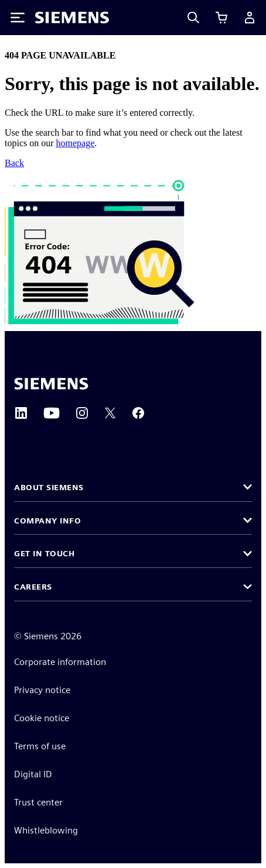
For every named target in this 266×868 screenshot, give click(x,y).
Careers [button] (33, 587)
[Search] (193, 18)
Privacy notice (42, 690)
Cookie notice (42, 718)
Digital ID (33, 774)
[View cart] (221, 18)
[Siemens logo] (72, 18)
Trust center (38, 802)
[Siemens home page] (51, 384)
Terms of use (40, 746)
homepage (76, 143)
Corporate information (60, 662)
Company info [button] (47, 521)
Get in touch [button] (44, 553)
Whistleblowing (46, 830)
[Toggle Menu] (18, 18)
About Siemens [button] (49, 487)
